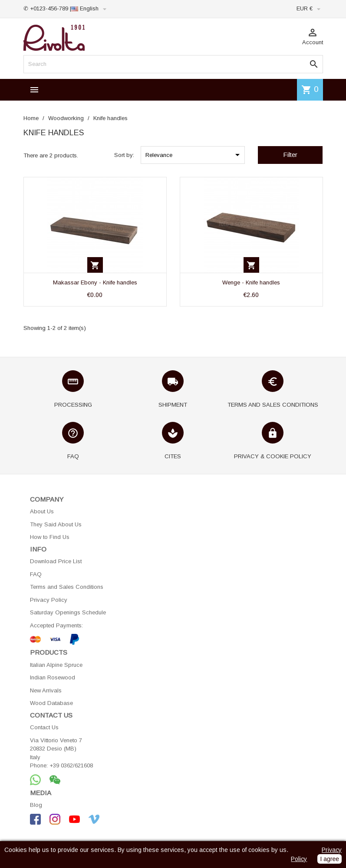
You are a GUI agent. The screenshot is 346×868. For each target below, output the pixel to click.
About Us (42, 511)
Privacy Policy (49, 600)
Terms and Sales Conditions (67, 587)
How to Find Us (50, 537)
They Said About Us (56, 524)
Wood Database (51, 703)
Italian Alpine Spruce (56, 665)
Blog (36, 805)
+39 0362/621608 (71, 765)
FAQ (36, 574)
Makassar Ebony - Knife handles (95, 282)
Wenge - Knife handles (251, 282)
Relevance (194, 155)
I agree (330, 859)
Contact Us (44, 727)
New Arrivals (46, 690)
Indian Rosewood (53, 677)
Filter (290, 155)
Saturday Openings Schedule (68, 612)
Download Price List (56, 561)
